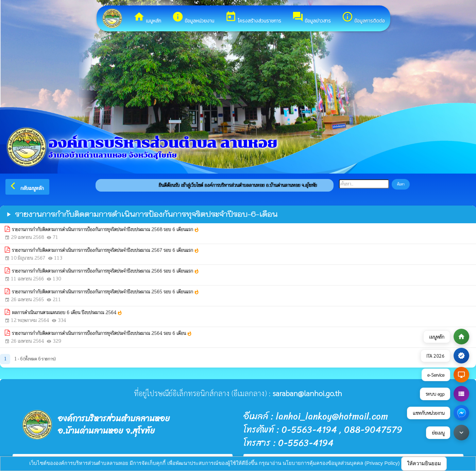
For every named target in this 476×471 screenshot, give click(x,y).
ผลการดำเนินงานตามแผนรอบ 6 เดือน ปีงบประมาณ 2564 (67, 313)
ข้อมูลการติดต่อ (363, 18)
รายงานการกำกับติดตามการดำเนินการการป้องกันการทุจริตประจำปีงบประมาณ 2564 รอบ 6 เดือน (102, 333)
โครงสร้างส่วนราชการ (253, 18)
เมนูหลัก (147, 18)
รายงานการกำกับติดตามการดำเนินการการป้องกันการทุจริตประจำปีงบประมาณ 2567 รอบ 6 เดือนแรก (106, 250)
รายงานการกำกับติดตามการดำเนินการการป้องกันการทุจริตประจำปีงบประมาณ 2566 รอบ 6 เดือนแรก (106, 271)
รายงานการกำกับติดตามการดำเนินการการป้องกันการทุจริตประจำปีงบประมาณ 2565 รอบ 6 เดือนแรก (106, 292)
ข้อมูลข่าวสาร (311, 18)
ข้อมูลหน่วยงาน (193, 18)
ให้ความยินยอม (424, 463)
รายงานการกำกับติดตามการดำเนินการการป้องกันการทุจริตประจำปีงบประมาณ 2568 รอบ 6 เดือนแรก (106, 230)
